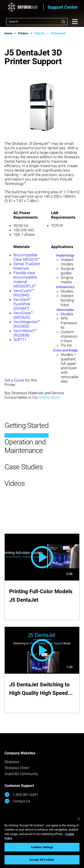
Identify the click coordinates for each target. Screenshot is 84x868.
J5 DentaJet (58, 33)
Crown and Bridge (65, 350)
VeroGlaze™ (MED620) (23, 315)
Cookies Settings (42, 847)
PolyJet (39, 33)
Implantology (65, 255)
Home (8, 33)
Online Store (49, 397)
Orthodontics (65, 287)
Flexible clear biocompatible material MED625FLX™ (25, 279)
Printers (23, 33)
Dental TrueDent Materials (27, 266)
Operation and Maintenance (25, 446)
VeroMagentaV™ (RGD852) (27, 324)
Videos (15, 483)
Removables (65, 310)
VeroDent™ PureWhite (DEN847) (22, 304)
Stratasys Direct (17, 768)
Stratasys (12, 762)
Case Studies (24, 467)
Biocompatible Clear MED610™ (27, 257)
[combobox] (37, 22)
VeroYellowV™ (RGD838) (25, 333)
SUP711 (20, 340)
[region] (42, 840)
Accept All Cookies (42, 860)
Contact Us (17, 801)
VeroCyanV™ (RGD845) (24, 293)
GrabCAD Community (21, 774)
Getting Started (27, 425)
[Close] (79, 819)
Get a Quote (14, 380)
